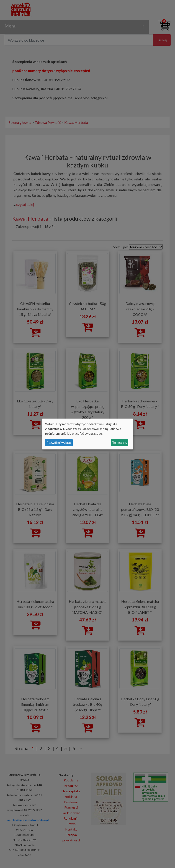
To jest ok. (120, 443)
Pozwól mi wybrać (59, 443)
